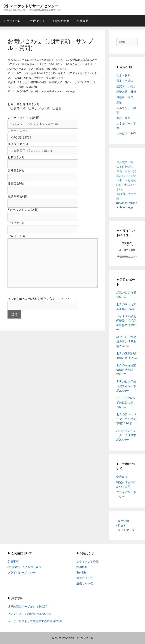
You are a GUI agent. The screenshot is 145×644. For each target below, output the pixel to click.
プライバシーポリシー (22, 573)
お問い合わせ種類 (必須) (24, 104)
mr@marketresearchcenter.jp (58, 91)
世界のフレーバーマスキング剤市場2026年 (126, 419)
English (122, 526)
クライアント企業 (88, 562)
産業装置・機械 (126, 92)
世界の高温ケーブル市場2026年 (28, 607)
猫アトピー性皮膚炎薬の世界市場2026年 (126, 342)
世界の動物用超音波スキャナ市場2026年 (126, 386)
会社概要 (83, 21)
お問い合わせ (61, 21)
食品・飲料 (123, 118)
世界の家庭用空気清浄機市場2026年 (126, 370)
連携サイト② (85, 583)
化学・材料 (123, 75)
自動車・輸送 (125, 97)
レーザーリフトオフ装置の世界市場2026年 (35, 621)
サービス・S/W (126, 134)
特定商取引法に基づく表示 (24, 567)
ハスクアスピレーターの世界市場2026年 (126, 435)
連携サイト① (85, 578)
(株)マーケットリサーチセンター (31, 6)
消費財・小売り (126, 86)
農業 (119, 103)
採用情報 (123, 521)
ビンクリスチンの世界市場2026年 (29, 614)
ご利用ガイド (37, 21)
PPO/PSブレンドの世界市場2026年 (126, 403)
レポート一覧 (12, 21)
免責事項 (122, 477)
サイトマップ (126, 530)
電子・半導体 (125, 81)
